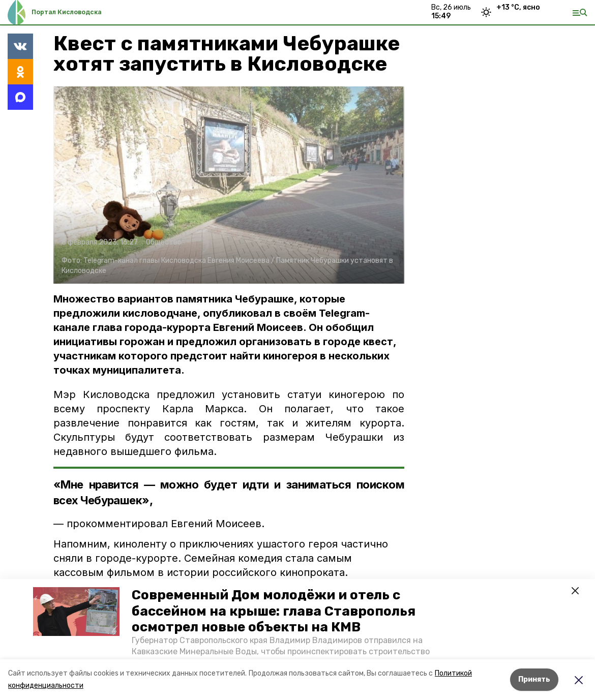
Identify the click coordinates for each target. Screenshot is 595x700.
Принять (534, 679)
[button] (76, 612)
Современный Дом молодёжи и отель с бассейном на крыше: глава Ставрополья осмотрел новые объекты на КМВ (274, 611)
